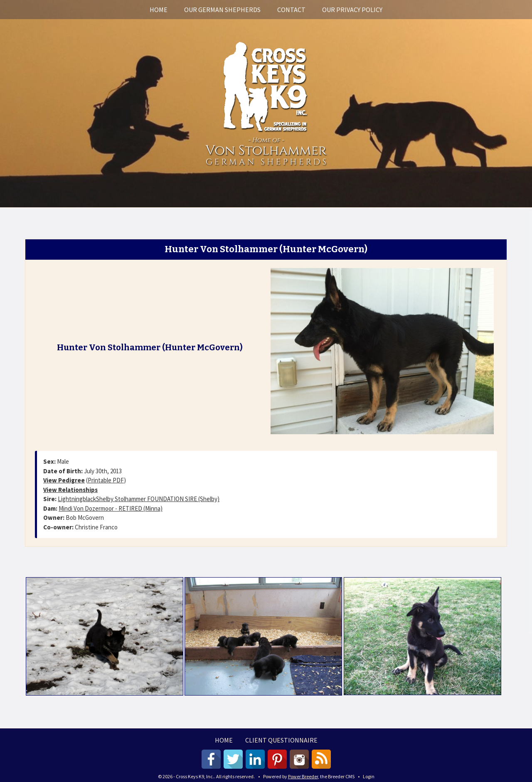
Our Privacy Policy (352, 10)
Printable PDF (106, 480)
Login (369, 776)
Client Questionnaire (281, 740)
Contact (291, 10)
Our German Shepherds (222, 10)
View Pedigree (64, 480)
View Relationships (70, 490)
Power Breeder (303, 776)
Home (159, 10)
